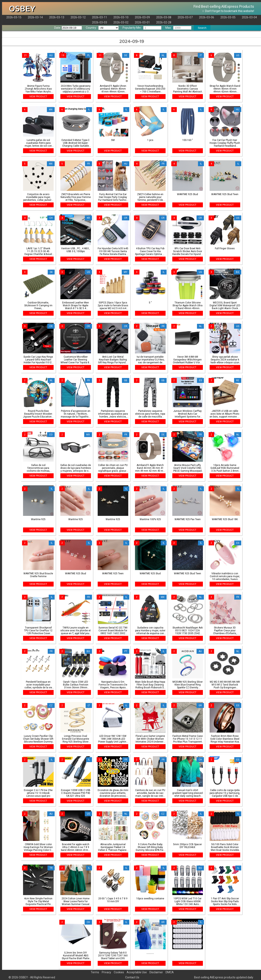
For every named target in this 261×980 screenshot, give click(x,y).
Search (202, 28)
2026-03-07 (185, 17)
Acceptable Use (137, 972)
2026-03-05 (228, 17)
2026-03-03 (100, 22)
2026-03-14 (35, 17)
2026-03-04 (249, 17)
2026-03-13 (57, 17)
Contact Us (132, 977)
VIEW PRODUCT (38, 97)
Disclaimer (156, 972)
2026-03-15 (14, 17)
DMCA (170, 972)
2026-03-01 (142, 22)
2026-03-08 (164, 17)
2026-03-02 (121, 22)
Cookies (119, 972)
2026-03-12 (78, 17)
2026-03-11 (100, 17)
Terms (95, 972)
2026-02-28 (164, 22)
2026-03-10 (121, 17)
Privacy (106, 972)
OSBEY (22, 9)
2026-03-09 (142, 17)
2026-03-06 (207, 17)
